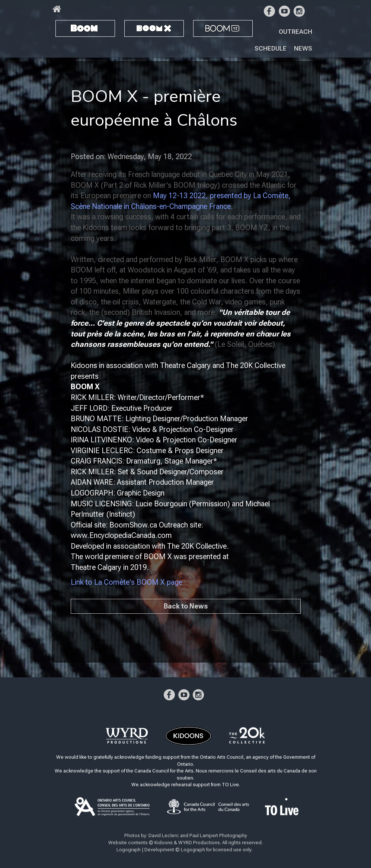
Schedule (271, 48)
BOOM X (140, 28)
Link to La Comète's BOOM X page (127, 582)
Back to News (186, 606)
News (303, 48)
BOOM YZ (214, 28)
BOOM (69, 28)
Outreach (295, 32)
